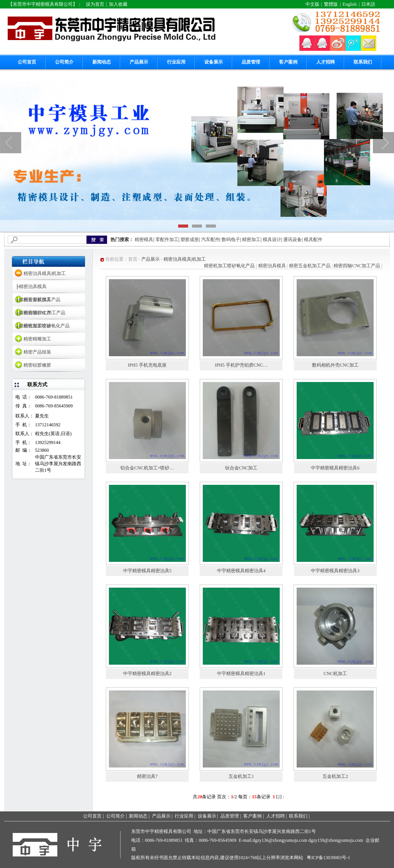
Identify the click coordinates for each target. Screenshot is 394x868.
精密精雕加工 (37, 339)
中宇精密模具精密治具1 (241, 674)
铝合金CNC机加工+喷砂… (147, 468)
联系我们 (363, 62)
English (350, 4)
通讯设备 (292, 240)
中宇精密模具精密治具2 (147, 674)
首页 (133, 259)
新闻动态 (102, 62)
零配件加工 (167, 240)
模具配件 (313, 240)
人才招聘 (326, 62)
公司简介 (64, 62)
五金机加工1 (241, 776)
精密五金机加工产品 (310, 266)
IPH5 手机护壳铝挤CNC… (241, 365)
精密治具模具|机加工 (45, 273)
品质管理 (251, 62)
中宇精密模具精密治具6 (335, 468)
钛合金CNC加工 (241, 468)
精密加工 (251, 240)
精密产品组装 (37, 352)
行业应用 (176, 62)
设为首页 (95, 4)
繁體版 (331, 4)
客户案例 (288, 62)
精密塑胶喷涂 (37, 326)
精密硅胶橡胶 (37, 365)
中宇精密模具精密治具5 (147, 571)
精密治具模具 (33, 287)
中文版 (312, 4)
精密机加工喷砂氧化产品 (229, 266)
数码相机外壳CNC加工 (335, 365)
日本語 (368, 4)
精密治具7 (147, 776)
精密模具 (144, 240)
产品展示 (139, 62)
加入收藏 (118, 4)
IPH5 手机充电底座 (147, 365)
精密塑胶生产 (37, 313)
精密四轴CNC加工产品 (357, 266)
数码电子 (231, 240)
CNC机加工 (335, 674)
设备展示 (214, 62)
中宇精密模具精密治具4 (241, 571)
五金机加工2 (335, 776)
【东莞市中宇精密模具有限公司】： (45, 4)
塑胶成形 (190, 240)
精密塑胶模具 (37, 300)
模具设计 (272, 240)
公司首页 (27, 62)
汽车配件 (210, 240)
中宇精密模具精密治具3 (335, 571)
